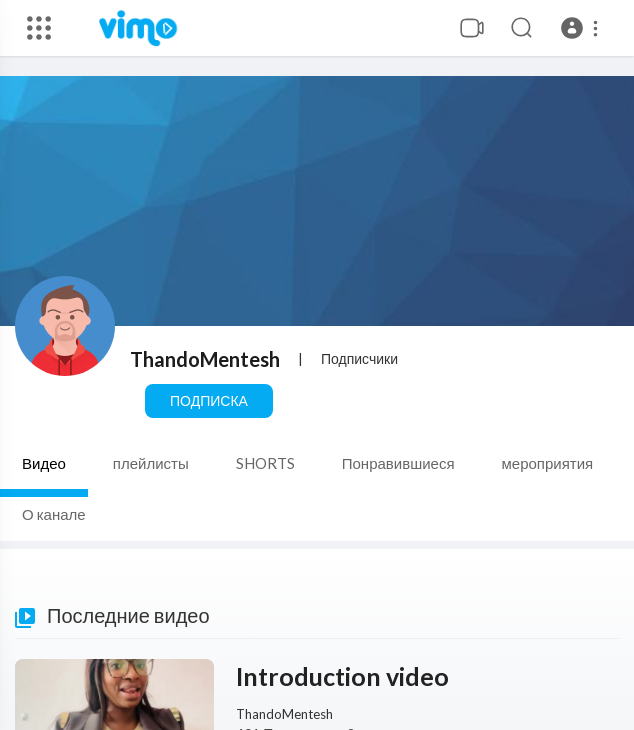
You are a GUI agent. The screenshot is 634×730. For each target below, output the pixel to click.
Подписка (209, 400)
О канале (54, 514)
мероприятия (548, 463)
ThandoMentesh (205, 359)
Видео (44, 463)
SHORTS (265, 463)
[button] (582, 28)
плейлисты (151, 463)
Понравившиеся (398, 463)
